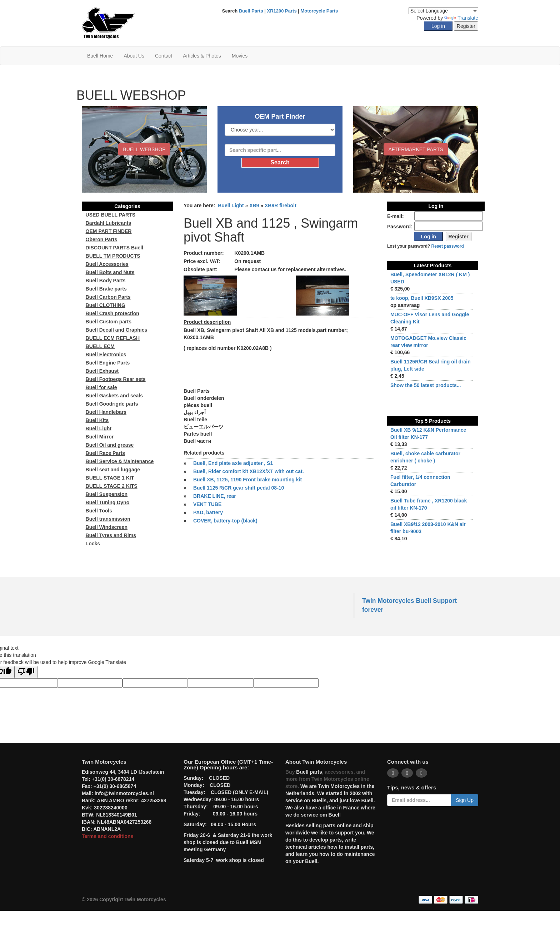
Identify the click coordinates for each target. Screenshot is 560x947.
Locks (93, 544)
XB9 (254, 205)
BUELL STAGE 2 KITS (112, 486)
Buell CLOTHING (106, 305)
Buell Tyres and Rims (111, 535)
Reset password (448, 246)
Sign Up (465, 800)
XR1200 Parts (282, 11)
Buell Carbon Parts (108, 297)
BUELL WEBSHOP (144, 149)
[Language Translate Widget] (443, 11)
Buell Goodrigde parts (112, 404)
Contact (164, 56)
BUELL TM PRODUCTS (113, 256)
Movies (240, 56)
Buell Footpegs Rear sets (116, 379)
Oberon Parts (102, 239)
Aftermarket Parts (416, 149)
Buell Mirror (100, 437)
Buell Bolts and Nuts (110, 272)
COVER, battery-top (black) (225, 521)
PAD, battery (208, 512)
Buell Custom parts (109, 322)
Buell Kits (97, 420)
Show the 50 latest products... (426, 385)
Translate (461, 18)
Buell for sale (101, 387)
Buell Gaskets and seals (114, 396)
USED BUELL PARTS (111, 215)
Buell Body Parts (106, 281)
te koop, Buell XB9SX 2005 (422, 298)
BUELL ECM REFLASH (113, 338)
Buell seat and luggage (113, 470)
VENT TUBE (207, 504)
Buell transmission (108, 519)
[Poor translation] (26, 672)
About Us (134, 56)
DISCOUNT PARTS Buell (115, 248)
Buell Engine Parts (108, 363)
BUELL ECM (100, 346)
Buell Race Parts (106, 453)
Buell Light (231, 205)
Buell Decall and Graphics (117, 330)
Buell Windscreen (107, 527)
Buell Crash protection (112, 313)
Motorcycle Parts (319, 11)
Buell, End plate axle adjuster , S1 (233, 463)
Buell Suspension (107, 494)
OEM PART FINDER (109, 231)
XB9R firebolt (281, 205)
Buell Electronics (106, 354)
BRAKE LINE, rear (215, 496)
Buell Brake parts (106, 289)
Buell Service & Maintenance (120, 461)
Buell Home (100, 56)
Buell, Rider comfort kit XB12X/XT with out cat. (249, 471)
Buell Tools (99, 511)
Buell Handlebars (106, 412)
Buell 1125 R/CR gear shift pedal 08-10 (239, 488)
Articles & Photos (202, 56)
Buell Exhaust (102, 371)
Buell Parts (251, 11)
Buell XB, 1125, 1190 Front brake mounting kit (247, 480)
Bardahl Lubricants (109, 223)
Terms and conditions (107, 836)
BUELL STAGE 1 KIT (110, 478)
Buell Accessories (107, 264)
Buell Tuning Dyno (108, 502)
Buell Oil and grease (110, 445)
